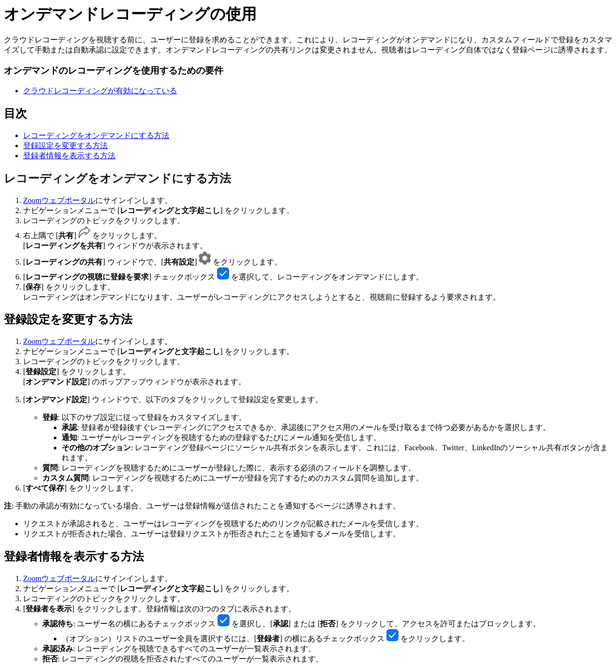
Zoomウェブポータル (59, 200)
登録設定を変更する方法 (65, 146)
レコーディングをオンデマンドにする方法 (96, 135)
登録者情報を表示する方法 (69, 156)
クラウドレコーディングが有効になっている (100, 91)
